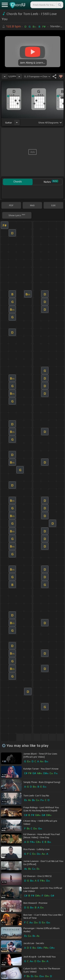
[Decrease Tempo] (5, 76)
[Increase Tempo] (19, 76)
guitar (9, 123)
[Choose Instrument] (17, 122)
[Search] (59, 5)
